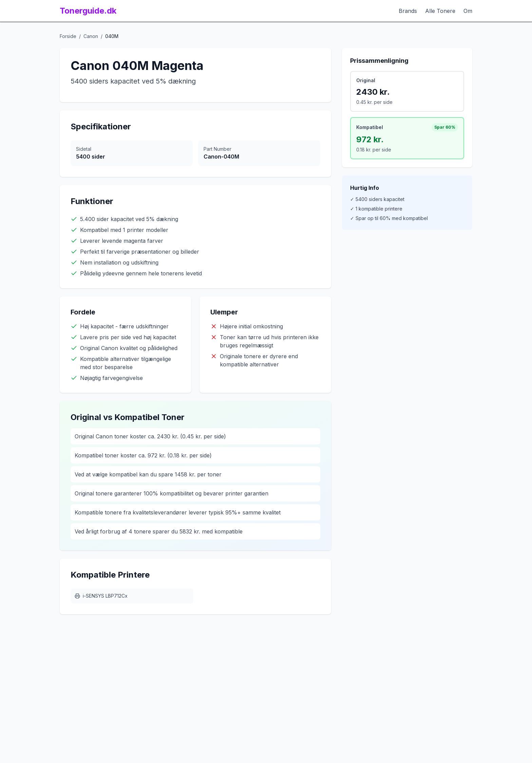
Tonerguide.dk (88, 11)
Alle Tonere (440, 11)
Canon (91, 36)
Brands (408, 11)
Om (468, 11)
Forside (68, 36)
